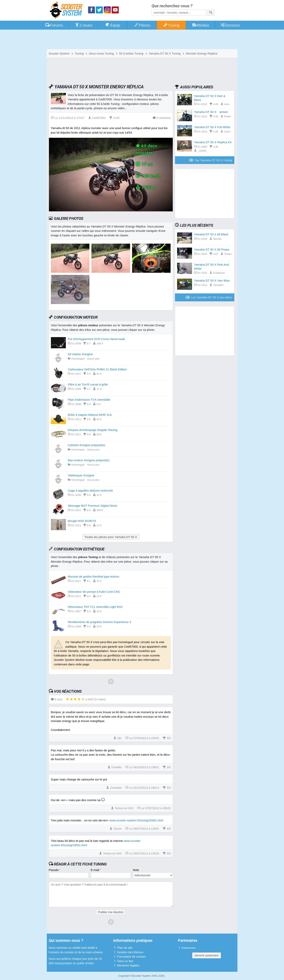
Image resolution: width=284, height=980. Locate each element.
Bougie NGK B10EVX (82, 521)
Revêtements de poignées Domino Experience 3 (99, 622)
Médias (201, 25)
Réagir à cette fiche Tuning (80, 864)
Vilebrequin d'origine (81, 475)
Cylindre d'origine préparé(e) (86, 445)
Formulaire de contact (131, 956)
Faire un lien (125, 961)
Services (230, 25)
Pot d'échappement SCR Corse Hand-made (96, 339)
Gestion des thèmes (130, 952)
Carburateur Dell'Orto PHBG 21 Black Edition (97, 369)
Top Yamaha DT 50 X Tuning (211, 160)
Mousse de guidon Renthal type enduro (94, 576)
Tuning (171, 25)
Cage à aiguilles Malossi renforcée (90, 490)
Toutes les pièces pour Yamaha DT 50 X (111, 537)
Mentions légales (128, 965)
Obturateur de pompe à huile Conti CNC (94, 592)
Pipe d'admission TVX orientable (89, 400)
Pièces (142, 25)
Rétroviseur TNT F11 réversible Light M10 (95, 607)
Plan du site (125, 948)
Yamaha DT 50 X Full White (212, 127)
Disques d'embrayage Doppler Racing (93, 430)
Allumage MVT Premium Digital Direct (92, 506)
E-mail (96, 870)
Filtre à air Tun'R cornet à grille (88, 384)
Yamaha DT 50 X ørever (211, 112)
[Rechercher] (211, 13)
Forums (54, 25)
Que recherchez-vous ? (172, 6)
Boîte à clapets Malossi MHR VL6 (90, 415)
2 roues (83, 25)
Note (136, 870)
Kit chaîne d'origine (80, 354)
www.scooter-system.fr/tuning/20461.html (136, 820)
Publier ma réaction (111, 912)
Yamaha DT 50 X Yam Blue (212, 281)
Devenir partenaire (206, 955)
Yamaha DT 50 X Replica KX (213, 142)
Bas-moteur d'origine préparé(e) (89, 460)
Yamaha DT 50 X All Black (211, 234)
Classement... (190, 948)
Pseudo (55, 870)
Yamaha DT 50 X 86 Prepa (212, 249)
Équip (113, 25)
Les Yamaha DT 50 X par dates (209, 297)
